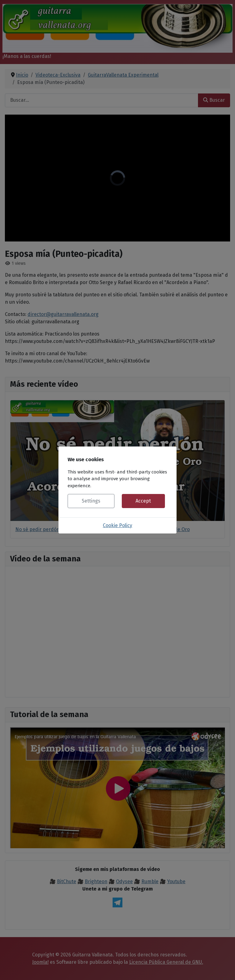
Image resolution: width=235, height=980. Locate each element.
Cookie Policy (117, 525)
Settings (91, 501)
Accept (143, 501)
